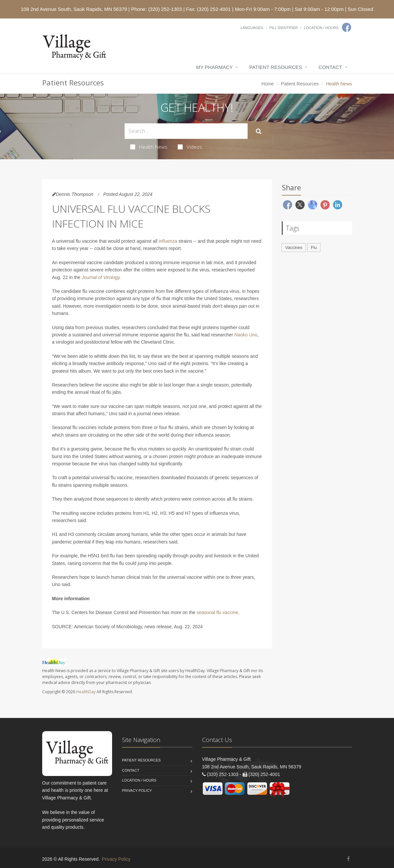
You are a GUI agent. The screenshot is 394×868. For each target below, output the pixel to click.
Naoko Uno (246, 335)
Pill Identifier (284, 28)
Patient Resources (276, 67)
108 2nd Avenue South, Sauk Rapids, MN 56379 (74, 9)
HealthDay (86, 692)
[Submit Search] (259, 131)
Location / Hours (321, 28)
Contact (330, 67)
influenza (168, 241)
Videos (190, 147)
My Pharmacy (214, 67)
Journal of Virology (101, 277)
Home (268, 84)
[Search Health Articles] (186, 131)
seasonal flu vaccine (217, 612)
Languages (252, 28)
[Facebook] (347, 27)
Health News (149, 147)
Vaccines (294, 248)
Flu (314, 248)
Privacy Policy (137, 790)
